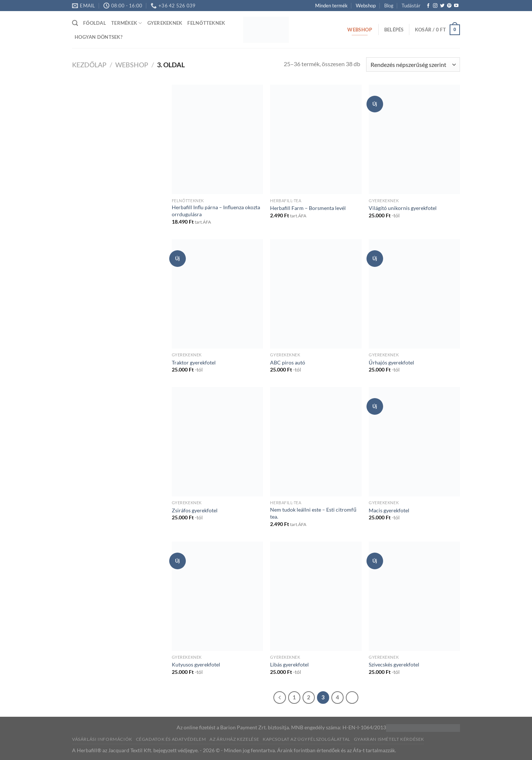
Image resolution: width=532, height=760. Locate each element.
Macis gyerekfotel (389, 510)
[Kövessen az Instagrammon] (435, 6)
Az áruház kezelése (234, 739)
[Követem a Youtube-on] (456, 6)
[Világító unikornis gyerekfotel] (414, 139)
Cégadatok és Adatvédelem (171, 739)
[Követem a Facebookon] (428, 6)
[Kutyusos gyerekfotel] (217, 596)
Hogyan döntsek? (98, 37)
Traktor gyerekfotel (194, 362)
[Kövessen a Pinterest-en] (449, 6)
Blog (389, 6)
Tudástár (411, 6)
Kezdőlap (89, 65)
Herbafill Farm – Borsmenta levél (308, 208)
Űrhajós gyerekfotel (391, 362)
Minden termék (331, 6)
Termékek (127, 23)
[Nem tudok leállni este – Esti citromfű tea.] (316, 442)
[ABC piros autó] (316, 294)
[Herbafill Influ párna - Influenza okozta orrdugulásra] (217, 139)
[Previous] (280, 698)
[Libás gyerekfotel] (316, 596)
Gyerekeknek (165, 23)
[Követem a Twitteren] (442, 6)
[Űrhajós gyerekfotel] (414, 294)
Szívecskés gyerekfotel (394, 664)
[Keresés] (75, 23)
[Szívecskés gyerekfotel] (414, 596)
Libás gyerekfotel (289, 664)
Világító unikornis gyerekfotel (403, 208)
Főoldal (95, 23)
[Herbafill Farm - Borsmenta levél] (316, 139)
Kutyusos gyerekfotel (196, 664)
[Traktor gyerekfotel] (217, 294)
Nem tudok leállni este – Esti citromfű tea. (313, 513)
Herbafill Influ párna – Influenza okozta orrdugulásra (216, 211)
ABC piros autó (288, 362)
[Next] (352, 698)
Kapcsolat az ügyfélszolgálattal (306, 739)
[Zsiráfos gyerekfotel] (217, 442)
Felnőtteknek (206, 23)
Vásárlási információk (102, 739)
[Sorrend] (413, 65)
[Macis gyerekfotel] (414, 442)
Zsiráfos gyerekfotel (195, 510)
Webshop (366, 6)
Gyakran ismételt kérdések (389, 739)
